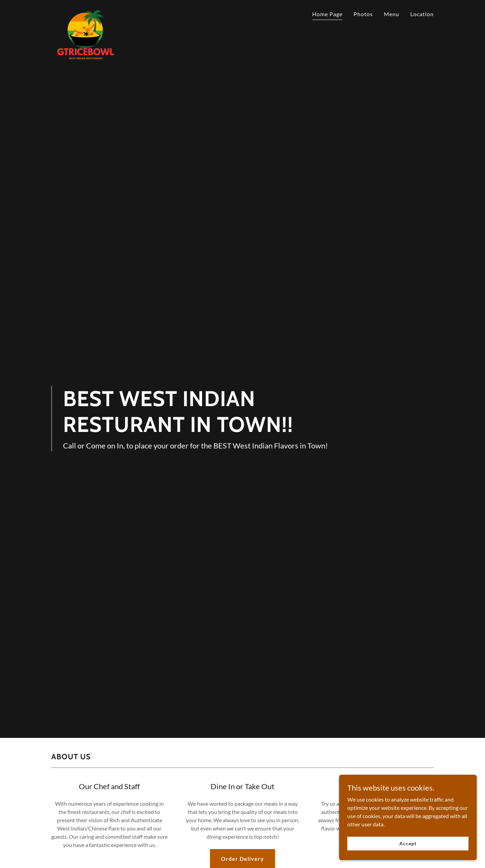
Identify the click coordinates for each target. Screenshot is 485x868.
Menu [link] (392, 14)
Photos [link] (363, 14)
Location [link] (422, 14)
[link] (86, 12)
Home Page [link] (327, 14)
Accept (408, 843)
